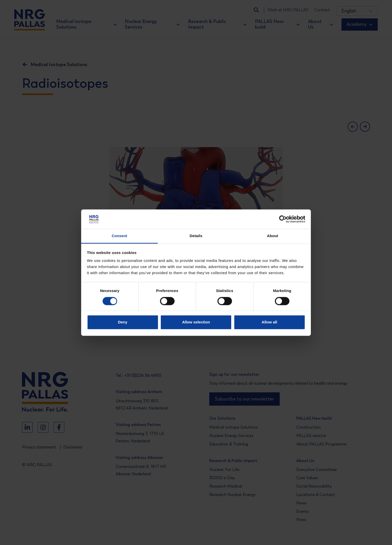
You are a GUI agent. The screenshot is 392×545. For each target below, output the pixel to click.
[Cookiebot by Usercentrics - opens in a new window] (283, 219)
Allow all (269, 322)
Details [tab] (196, 236)
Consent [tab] (120, 236)
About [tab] (273, 236)
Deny (123, 322)
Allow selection (196, 322)
